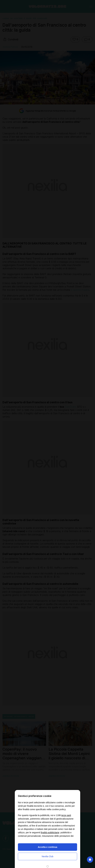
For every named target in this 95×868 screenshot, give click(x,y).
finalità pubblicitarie (50, 833)
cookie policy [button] (59, 809)
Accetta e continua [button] (47, 847)
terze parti (66, 815)
